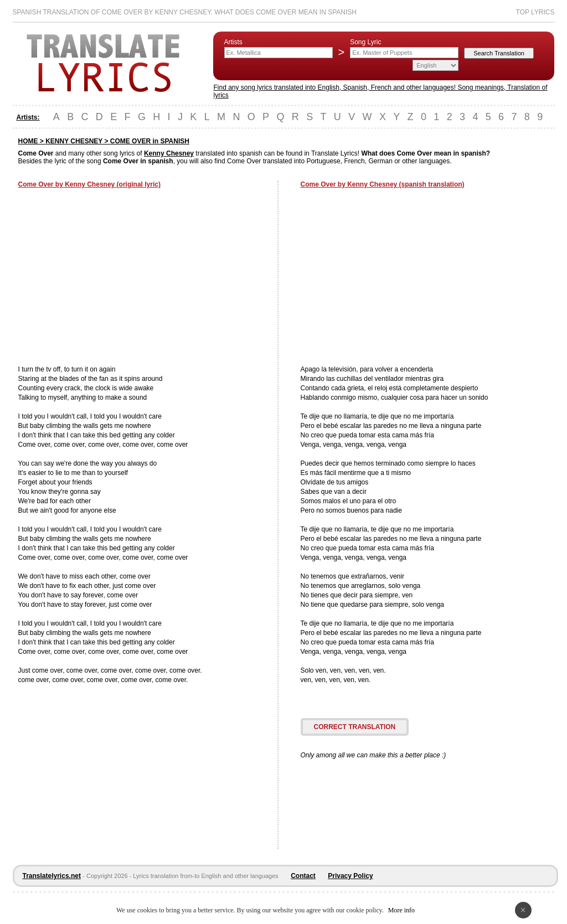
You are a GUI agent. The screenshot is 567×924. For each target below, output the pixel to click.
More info (401, 910)
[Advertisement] (111, 278)
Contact (303, 876)
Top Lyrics (535, 12)
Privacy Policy (350, 876)
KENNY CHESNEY (74, 141)
